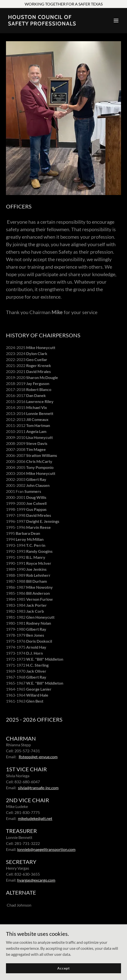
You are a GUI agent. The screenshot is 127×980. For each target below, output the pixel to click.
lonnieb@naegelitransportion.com (46, 849)
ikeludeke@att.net (37, 818)
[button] (116, 20)
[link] (46, 24)
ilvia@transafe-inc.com (39, 788)
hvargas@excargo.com (36, 880)
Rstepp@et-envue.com (38, 757)
